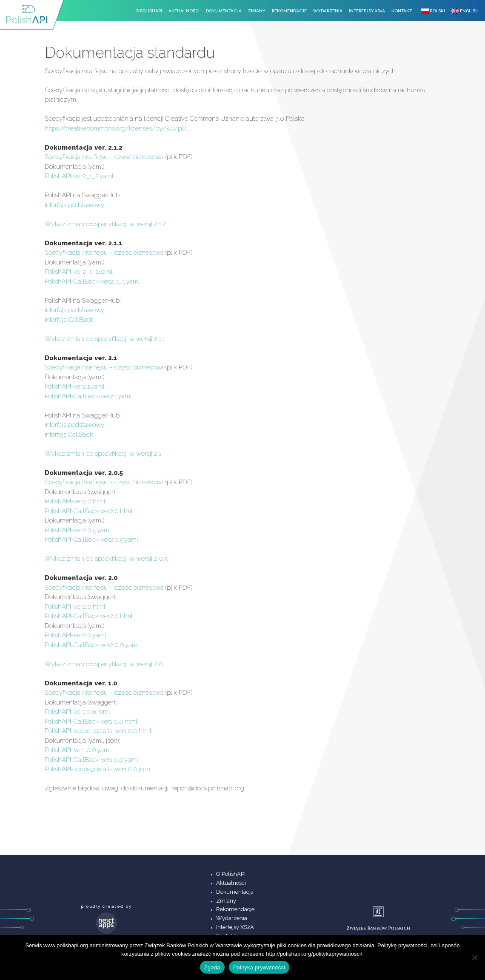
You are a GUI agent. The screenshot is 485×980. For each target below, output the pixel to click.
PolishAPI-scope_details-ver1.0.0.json (97, 769)
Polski (433, 11)
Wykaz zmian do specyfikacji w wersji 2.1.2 (105, 224)
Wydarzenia (328, 11)
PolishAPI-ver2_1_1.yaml (79, 272)
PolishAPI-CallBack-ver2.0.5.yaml (91, 540)
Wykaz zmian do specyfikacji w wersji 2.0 (104, 664)
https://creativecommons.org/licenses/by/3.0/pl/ (116, 128)
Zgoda (212, 967)
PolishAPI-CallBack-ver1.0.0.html (91, 722)
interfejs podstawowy (74, 205)
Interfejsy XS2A (367, 11)
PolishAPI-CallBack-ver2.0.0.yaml (92, 645)
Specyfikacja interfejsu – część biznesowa (104, 157)
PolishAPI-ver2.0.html (75, 501)
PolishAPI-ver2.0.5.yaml (78, 530)
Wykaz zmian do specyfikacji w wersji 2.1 (103, 454)
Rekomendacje (289, 11)
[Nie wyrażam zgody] (474, 957)
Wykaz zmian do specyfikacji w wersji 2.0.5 (106, 559)
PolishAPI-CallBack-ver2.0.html (89, 511)
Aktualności (184, 11)
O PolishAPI (149, 11)
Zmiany (257, 11)
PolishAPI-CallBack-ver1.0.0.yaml (91, 760)
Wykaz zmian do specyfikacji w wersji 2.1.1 (105, 339)
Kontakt (402, 11)
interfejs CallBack (69, 320)
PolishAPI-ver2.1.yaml (75, 386)
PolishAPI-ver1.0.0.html (77, 712)
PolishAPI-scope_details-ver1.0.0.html (98, 731)
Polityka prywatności (259, 967)
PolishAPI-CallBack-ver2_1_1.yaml (92, 281)
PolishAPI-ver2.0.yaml (76, 635)
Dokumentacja (224, 11)
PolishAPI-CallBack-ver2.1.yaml (88, 396)
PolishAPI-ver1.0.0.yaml (78, 750)
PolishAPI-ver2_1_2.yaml (79, 176)
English (465, 11)
